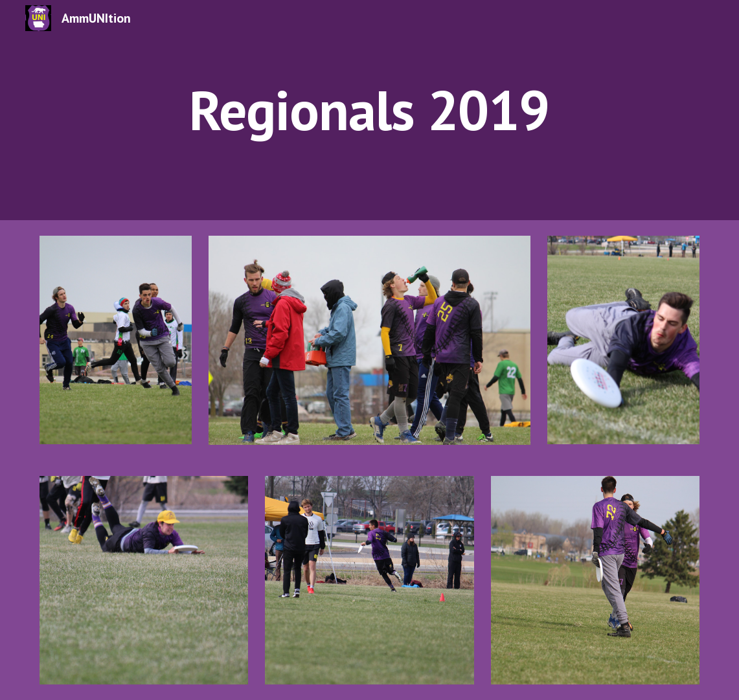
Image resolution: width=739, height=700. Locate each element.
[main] (369, 110)
